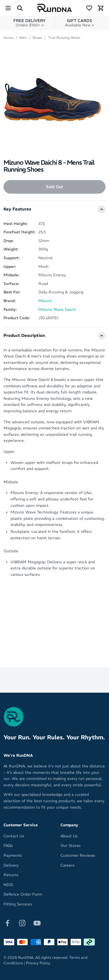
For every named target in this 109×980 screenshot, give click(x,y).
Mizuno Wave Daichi (57, 310)
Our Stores (70, 846)
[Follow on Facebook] (7, 922)
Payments (13, 855)
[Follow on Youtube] (37, 922)
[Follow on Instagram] (22, 922)
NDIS (8, 885)
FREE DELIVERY (30, 23)
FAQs (8, 846)
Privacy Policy (38, 963)
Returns (11, 875)
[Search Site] (20, 8)
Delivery (11, 865)
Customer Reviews (78, 855)
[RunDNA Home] (55, 8)
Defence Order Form (23, 894)
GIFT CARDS (79, 23)
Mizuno (45, 301)
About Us (69, 836)
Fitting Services (18, 904)
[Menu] (8, 8)
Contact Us (14, 836)
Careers (67, 865)
